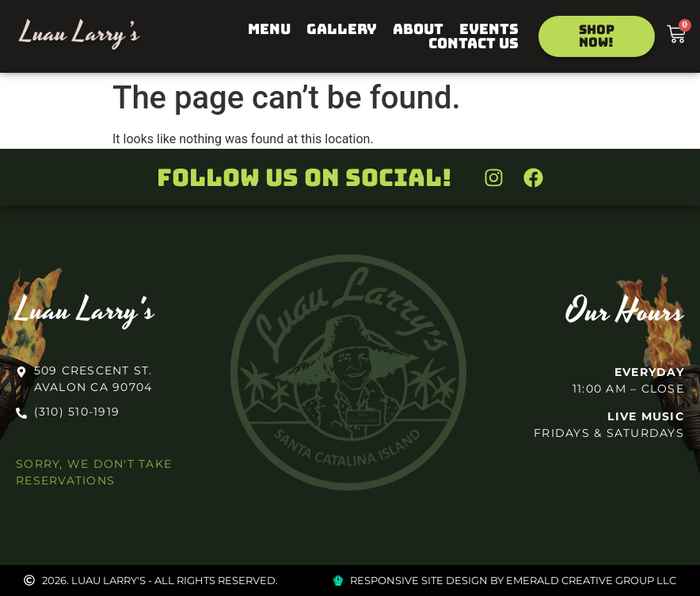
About (418, 29)
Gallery (342, 29)
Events (489, 29)
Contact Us (474, 44)
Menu (269, 29)
